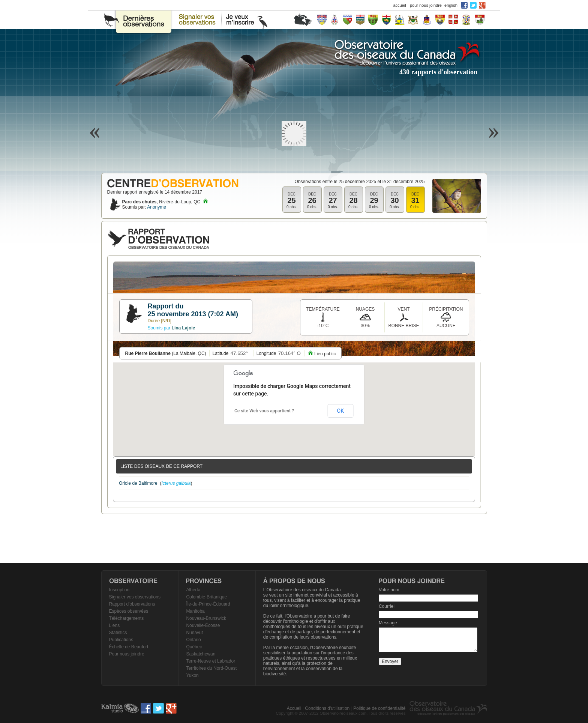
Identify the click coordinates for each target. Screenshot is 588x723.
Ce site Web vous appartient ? (264, 411)
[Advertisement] (294, 538)
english (451, 5)
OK (340, 411)
